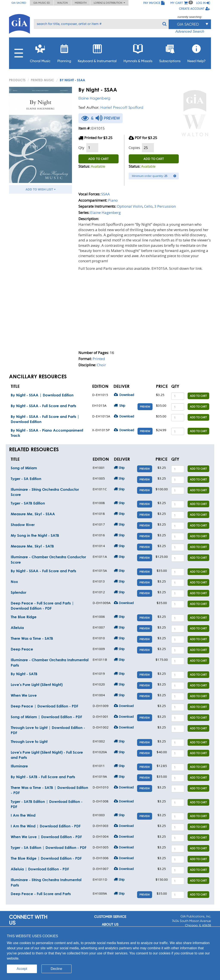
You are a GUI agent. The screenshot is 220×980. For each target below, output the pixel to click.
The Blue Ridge (24, 617)
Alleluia (17, 628)
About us (110, 924)
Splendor (18, 592)
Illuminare (19, 766)
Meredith (81, 3)
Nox (14, 582)
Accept (22, 969)
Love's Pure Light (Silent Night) (37, 685)
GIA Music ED (42, 3)
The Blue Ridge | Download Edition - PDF (46, 858)
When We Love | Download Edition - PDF (46, 837)
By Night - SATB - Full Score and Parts (43, 777)
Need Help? (196, 52)
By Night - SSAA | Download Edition (42, 395)
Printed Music (42, 80)
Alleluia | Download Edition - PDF (40, 869)
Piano (113, 200)
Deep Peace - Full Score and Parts (41, 894)
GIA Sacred (19, 3)
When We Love (24, 695)
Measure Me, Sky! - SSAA (33, 514)
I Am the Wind (23, 815)
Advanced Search (190, 31)
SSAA (105, 194)
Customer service (110, 917)
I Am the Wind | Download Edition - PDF (46, 826)
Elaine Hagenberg (94, 98)
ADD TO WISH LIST (41, 189)
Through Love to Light (29, 742)
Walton (62, 3)
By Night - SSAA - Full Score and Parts (43, 406)
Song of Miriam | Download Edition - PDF (46, 717)
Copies (134, 148)
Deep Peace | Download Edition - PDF (44, 706)
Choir (101, 365)
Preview (145, 407)
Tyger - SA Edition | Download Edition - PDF (49, 847)
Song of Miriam (24, 468)
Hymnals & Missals (138, 52)
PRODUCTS (17, 80)
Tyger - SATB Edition (28, 503)
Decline (56, 969)
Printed (99, 359)
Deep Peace (22, 649)
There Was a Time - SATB (32, 638)
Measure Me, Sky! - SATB (32, 546)
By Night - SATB (24, 674)
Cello (148, 206)
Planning (64, 52)
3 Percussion (165, 206)
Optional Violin (130, 206)
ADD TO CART (99, 159)
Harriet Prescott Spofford (122, 107)
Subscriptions (170, 52)
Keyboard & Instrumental (97, 52)
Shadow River (23, 525)
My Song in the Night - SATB (35, 535)
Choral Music (40, 52)
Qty (81, 148)
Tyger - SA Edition (26, 479)
